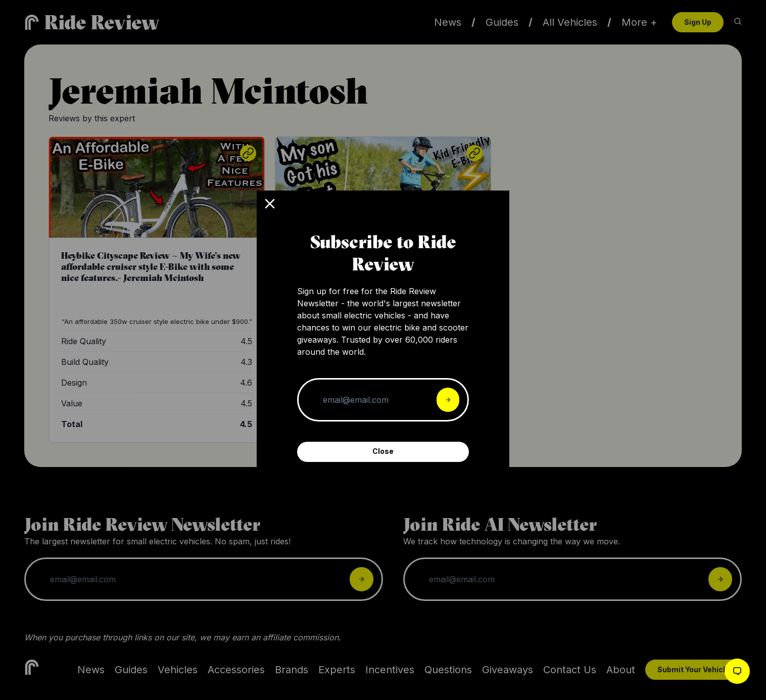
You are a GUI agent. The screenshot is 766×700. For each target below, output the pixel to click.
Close (383, 451)
